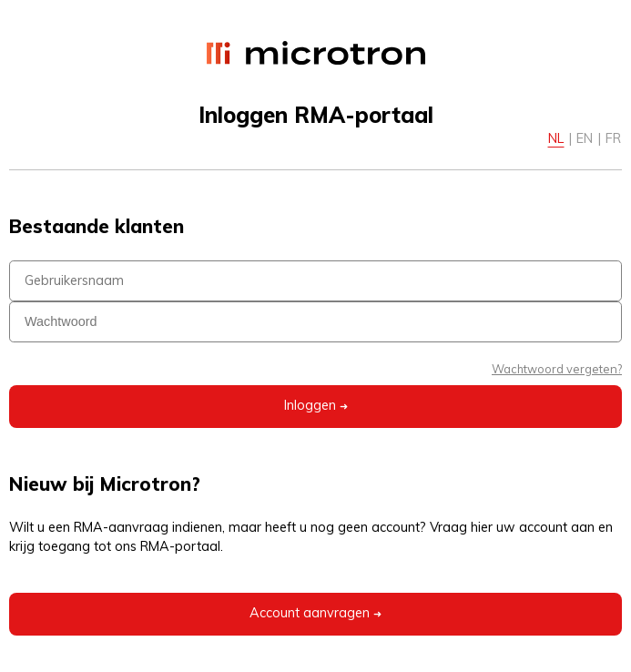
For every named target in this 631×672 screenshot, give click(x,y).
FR (613, 138)
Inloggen (316, 407)
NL (556, 138)
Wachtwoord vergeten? (557, 369)
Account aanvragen (315, 614)
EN (585, 138)
